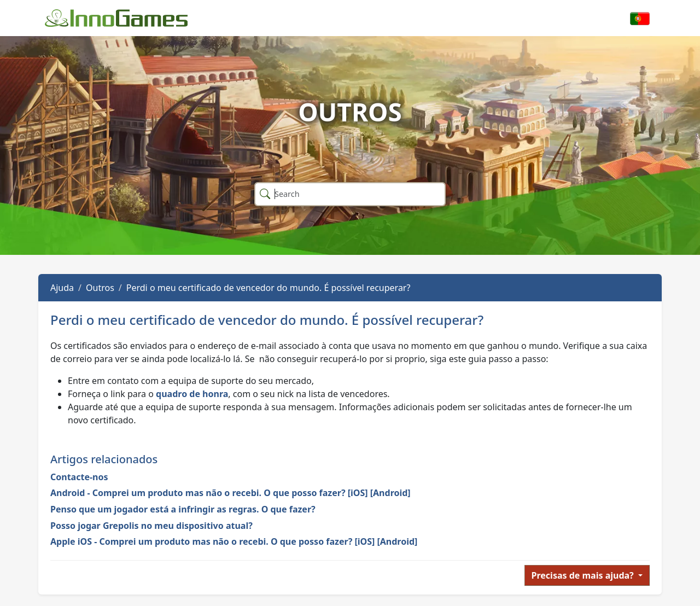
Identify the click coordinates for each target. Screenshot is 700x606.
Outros (100, 288)
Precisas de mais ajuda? (584, 575)
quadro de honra (192, 394)
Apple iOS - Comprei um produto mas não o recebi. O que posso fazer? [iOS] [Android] (234, 541)
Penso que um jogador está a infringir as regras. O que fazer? (183, 509)
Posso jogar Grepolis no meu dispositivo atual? (151, 526)
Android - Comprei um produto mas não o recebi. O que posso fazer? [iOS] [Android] (231, 493)
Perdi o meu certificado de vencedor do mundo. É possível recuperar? (269, 288)
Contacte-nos (79, 477)
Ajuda (62, 288)
